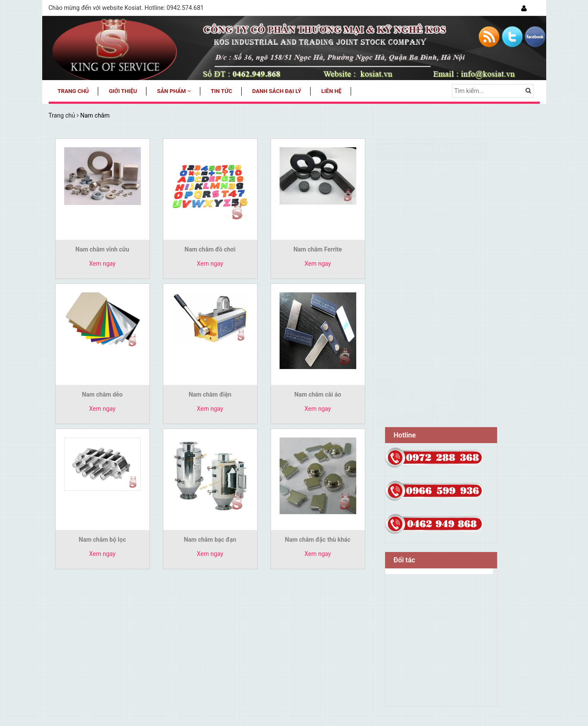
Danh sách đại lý (277, 91)
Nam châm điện (430, 241)
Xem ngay (103, 264)
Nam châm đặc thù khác (440, 298)
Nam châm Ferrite (432, 213)
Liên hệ (331, 91)
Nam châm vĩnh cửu (435, 185)
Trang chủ (73, 91)
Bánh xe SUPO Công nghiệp (444, 344)
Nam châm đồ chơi (434, 199)
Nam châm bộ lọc (432, 270)
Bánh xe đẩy (411, 319)
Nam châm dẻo (429, 227)
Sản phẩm (174, 91)
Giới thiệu (123, 91)
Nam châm (409, 173)
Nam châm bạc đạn (434, 284)
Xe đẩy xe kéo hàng (434, 330)
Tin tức (221, 91)
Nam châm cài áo (432, 256)
